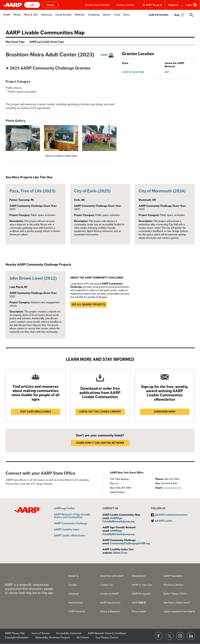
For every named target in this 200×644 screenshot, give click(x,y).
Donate (72, 585)
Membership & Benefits (97, 5)
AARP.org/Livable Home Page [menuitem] (47, 42)
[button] (191, 15)
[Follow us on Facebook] (159, 636)
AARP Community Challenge (71, 524)
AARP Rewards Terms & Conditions (107, 633)
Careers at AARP (109, 593)
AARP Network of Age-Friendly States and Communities (72, 516)
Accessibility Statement (69, 633)
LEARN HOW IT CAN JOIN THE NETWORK (100, 443)
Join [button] (32, 5)
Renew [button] (51, 5)
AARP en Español (159, 15)
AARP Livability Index (67, 530)
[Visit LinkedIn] (191, 636)
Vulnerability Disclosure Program (53, 638)
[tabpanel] (171, 15)
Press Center (139, 611)
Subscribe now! (165, 412)
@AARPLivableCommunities (171, 515)
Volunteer (74, 593)
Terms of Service (40, 633)
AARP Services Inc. (110, 602)
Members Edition (125, 5)
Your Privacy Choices (107, 638)
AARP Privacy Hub (15, 633)
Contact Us (106, 585)
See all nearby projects (89, 305)
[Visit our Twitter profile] (169, 636)
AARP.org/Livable (64, 509)
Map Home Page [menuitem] (15, 42)
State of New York (133, 72)
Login (189, 5)
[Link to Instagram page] (180, 636)
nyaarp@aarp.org (172, 488)
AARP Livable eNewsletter (70, 536)
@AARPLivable (164, 521)
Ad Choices (83, 638)
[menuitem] (7, 16)
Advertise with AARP (112, 576)
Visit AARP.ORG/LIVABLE (36, 412)
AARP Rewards (77, 611)
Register (173, 5)
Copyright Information (17, 638)
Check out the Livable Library (100, 412)
